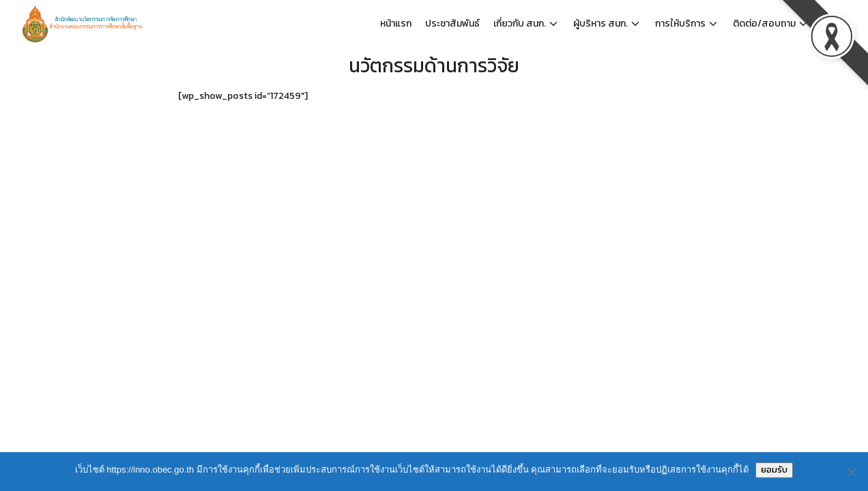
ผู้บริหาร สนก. (601, 24)
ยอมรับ (774, 470)
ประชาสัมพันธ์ (452, 24)
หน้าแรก (396, 24)
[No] (851, 472)
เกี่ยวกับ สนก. (520, 24)
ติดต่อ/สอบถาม (764, 24)
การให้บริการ (680, 24)
